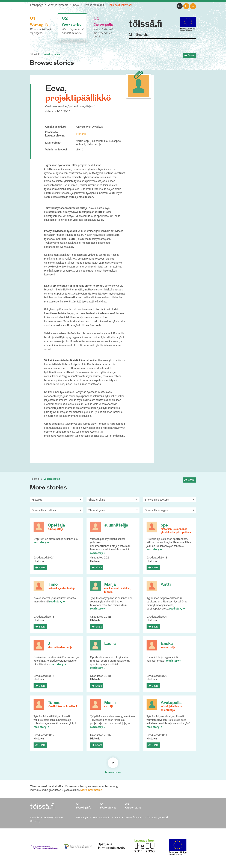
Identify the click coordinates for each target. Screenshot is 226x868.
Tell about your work (120, 5)
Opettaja (56, 525)
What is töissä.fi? (58, 5)
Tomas (54, 703)
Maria (110, 703)
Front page (37, 5)
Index (76, 5)
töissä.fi (145, 24)
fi (186, 6)
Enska (167, 644)
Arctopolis (171, 703)
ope (164, 525)
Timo (53, 585)
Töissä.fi (35, 54)
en (180, 6)
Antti (166, 585)
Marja (110, 585)
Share (191, 55)
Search (132, 35)
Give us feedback (94, 5)
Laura (110, 644)
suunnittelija (116, 525)
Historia (81, 134)
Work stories (52, 54)
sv (193, 6)
